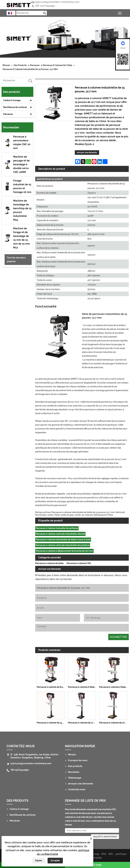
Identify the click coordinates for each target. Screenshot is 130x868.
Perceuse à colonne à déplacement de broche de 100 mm (64, 551)
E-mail (98, 865)
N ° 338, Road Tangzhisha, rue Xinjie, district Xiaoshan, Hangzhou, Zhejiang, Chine (34, 756)
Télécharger (75, 778)
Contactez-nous (21, 746)
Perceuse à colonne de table (57, 65)
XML (111, 854)
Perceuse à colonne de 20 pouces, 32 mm (114, 723)
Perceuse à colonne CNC (79, 563)
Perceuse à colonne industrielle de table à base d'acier (63, 540)
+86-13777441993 (45, 6)
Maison (6, 65)
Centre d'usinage (12, 100)
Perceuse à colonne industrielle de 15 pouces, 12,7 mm (30, 69)
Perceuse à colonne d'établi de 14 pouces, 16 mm (114, 687)
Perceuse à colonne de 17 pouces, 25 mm (83, 723)
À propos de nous (78, 760)
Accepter (55, 860)
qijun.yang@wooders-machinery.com (57, 2)
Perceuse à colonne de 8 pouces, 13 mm (52, 687)
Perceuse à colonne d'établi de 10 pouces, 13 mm (83, 687)
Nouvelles (74, 772)
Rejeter (39, 860)
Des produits (20, 65)
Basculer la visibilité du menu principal (120, 13)
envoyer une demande (87, 153)
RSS (104, 854)
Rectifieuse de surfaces (15, 107)
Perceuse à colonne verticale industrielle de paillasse (63, 545)
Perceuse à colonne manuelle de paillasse (57, 528)
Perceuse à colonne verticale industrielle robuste (60, 534)
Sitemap (94, 854)
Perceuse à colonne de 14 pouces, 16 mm (52, 723)
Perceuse (35, 65)
